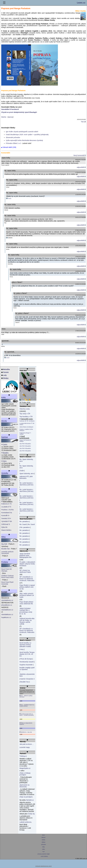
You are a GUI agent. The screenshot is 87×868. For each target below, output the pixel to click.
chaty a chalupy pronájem (25, 774)
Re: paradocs (24, 521)
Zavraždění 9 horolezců (10, 109)
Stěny (3, 537)
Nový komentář (80, 155)
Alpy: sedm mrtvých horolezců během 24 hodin (27, 595)
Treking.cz (23, 756)
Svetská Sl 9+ (6, 518)
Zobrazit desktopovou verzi (43, 866)
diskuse (43, 837)
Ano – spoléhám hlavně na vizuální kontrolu (27, 705)
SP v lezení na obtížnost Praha (25, 571)
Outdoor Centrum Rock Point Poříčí (7, 577)
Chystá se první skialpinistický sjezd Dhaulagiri (19, 112)
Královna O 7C (7, 504)
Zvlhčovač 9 (6, 524)
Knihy (3, 397)
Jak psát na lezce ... (27, 744)
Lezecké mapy (25, 747)
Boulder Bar (6, 549)
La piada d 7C (6, 507)
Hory (22, 649)
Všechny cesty (25, 409)
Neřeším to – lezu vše (26, 732)
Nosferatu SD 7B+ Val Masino (27, 421)
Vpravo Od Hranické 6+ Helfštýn (25, 441)
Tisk (83, 122)
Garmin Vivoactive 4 (27, 679)
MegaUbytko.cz (25, 768)
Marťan (4, 117)
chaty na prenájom (26, 797)
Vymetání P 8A (7, 521)
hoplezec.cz (6, 617)
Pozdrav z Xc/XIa (7, 510)
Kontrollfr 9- (5, 516)
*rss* (44, 852)
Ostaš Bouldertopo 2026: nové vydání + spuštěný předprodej (27, 135)
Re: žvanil (23, 524)
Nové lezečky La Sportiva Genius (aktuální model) (25, 645)
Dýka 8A (4, 527)
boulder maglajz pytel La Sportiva (27, 669)
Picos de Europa (26, 659)
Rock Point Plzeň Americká (7, 583)
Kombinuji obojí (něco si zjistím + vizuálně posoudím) (27, 714)
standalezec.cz (7, 600)
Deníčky (4, 491)
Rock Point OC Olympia (7, 570)
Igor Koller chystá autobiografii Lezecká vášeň (22, 132)
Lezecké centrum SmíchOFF (7, 553)
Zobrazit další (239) (9, 147)
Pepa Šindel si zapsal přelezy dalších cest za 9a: (27, 587)
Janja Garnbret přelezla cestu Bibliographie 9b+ (26, 555)
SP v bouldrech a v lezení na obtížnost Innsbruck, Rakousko (27, 579)
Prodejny (5, 562)
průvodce (44, 845)
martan (10, 199)
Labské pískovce (25, 822)
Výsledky (5, 473)
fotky (44, 847)
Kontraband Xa (7, 513)
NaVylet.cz (30, 800)
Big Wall (4, 544)
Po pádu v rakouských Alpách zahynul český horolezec (27, 564)
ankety (43, 840)
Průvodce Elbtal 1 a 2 (13, 143)
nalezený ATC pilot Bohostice (26, 477)
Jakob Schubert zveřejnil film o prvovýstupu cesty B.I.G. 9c (26, 611)
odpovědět (81, 167)
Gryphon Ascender (26, 665)
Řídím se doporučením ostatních (26, 724)
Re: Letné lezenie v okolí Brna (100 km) (26, 484)
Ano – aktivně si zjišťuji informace (26, 696)
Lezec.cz (81, 3)
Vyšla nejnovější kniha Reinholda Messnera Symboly (24, 140)
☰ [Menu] (4, 3)
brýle (22, 471)
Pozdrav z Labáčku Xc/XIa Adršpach (26, 430)
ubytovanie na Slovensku (24, 786)
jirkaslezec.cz (7, 605)
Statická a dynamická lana (27, 675)
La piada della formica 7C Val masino (27, 424)
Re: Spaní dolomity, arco (26, 460)
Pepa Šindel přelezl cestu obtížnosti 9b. (26, 603)
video (43, 849)
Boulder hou (25, 682)
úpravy (11, 117)
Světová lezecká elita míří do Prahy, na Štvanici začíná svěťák (27, 621)
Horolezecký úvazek (27, 662)
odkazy (43, 842)
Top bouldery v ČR (26, 417)
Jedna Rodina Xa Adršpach (26, 427)
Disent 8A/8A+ (6, 530)
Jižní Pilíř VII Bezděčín (25, 444)
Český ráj (31, 814)
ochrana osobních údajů (43, 854)
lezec (44, 835)
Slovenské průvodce (13, 137)
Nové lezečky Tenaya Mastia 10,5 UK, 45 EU (27, 654)
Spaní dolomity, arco (27, 474)
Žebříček (5, 437)
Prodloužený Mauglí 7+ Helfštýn (25, 434)
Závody (4, 421)
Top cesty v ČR (25, 414)
